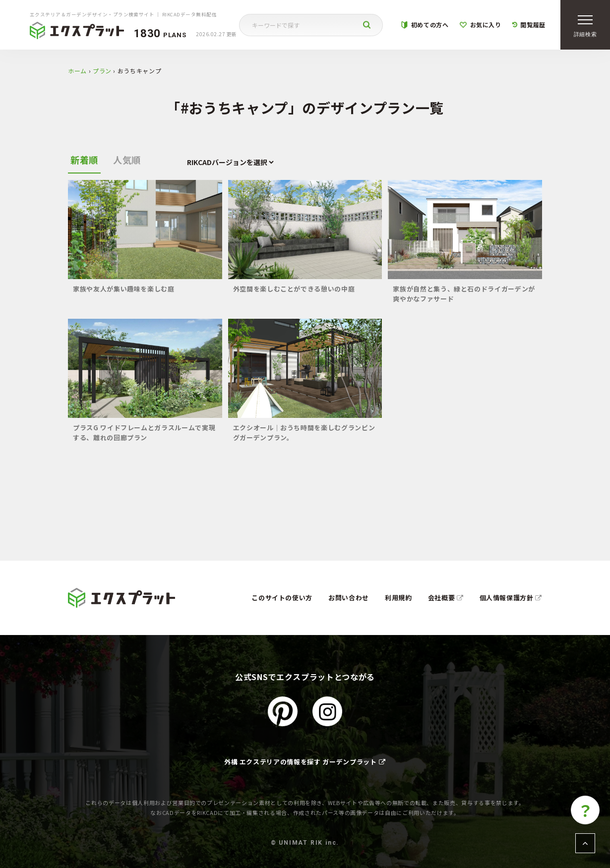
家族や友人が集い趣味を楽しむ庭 (124, 289)
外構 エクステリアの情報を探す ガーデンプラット (305, 762)
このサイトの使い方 (282, 598)
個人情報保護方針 (511, 598)
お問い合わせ (349, 598)
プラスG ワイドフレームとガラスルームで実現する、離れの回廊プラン (144, 433)
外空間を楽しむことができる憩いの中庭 (294, 289)
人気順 (127, 160)
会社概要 (446, 598)
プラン (102, 71)
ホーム (77, 71)
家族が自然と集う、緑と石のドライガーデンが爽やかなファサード (464, 294)
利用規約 (398, 598)
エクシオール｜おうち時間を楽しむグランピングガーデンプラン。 (304, 433)
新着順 (84, 160)
